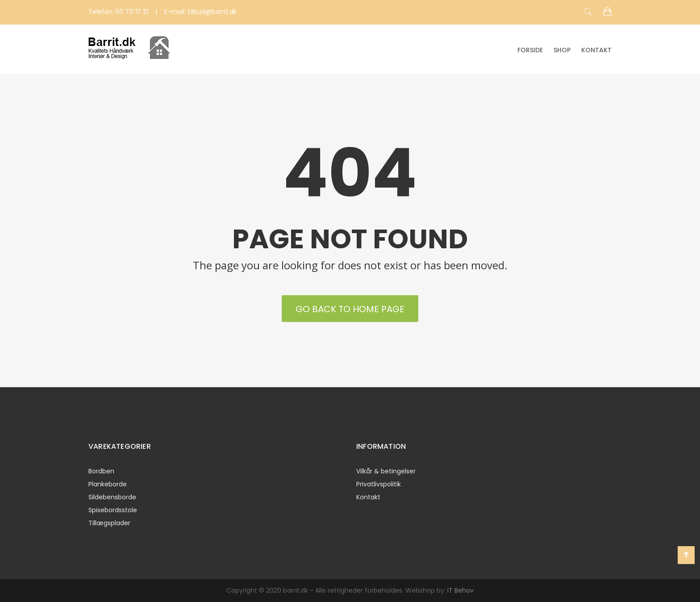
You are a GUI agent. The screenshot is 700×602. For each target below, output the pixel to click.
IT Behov (460, 590)
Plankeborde (108, 484)
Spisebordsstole (113, 510)
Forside (530, 50)
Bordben (101, 471)
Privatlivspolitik (379, 484)
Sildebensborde (112, 497)
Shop (562, 50)
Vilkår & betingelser (386, 471)
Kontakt (596, 50)
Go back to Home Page (350, 309)
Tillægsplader (109, 523)
